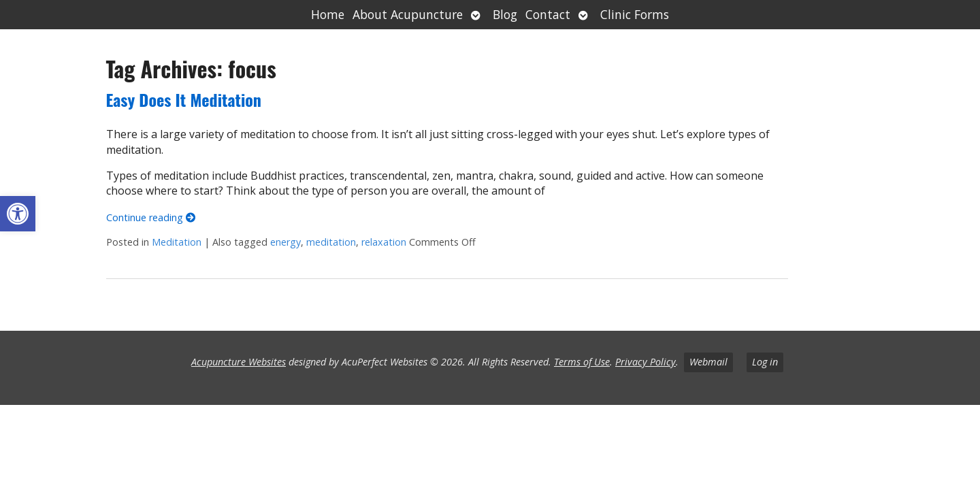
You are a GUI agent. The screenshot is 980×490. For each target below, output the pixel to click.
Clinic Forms (635, 14)
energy (285, 242)
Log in (765, 362)
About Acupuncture (408, 14)
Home (328, 14)
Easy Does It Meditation (184, 99)
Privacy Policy (646, 362)
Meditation (177, 242)
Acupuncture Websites (239, 362)
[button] (18, 214)
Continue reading (151, 217)
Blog (505, 14)
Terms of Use (582, 362)
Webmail (708, 362)
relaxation (384, 242)
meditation (331, 242)
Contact (548, 14)
